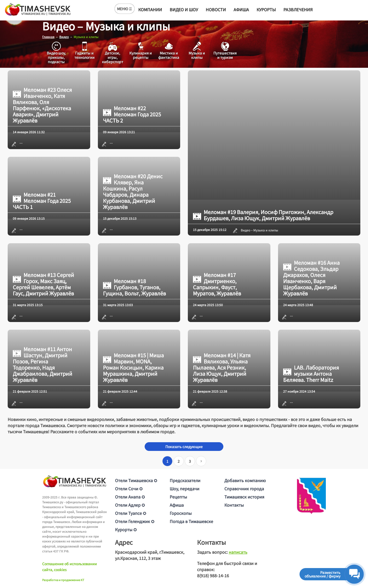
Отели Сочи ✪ (129, 489)
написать (238, 552)
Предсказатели (185, 480)
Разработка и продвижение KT (63, 580)
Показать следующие (184, 447)
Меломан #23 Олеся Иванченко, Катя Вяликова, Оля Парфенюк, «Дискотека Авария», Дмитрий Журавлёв (42, 105)
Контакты (234, 505)
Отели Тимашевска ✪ (136, 480)
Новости (216, 9)
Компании (150, 9)
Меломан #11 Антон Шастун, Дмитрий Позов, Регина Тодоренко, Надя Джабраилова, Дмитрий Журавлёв (43, 364)
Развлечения (298, 9)
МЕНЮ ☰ (125, 9)
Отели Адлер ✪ (130, 505)
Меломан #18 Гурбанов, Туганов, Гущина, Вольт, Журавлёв (134, 287)
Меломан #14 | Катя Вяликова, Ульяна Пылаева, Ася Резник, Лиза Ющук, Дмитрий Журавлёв (222, 368)
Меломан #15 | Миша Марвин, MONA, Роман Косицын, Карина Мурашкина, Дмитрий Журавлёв (133, 368)
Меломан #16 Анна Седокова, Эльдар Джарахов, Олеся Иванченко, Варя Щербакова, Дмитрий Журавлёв (311, 278)
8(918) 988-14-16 (213, 575)
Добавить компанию (245, 480)
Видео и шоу (184, 9)
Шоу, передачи (185, 489)
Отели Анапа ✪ (130, 497)
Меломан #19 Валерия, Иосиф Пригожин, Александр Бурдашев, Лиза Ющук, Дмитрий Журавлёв (263, 215)
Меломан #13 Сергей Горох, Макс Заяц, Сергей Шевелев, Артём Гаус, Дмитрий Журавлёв (43, 284)
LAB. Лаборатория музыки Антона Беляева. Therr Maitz (311, 374)
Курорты (266, 9)
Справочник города (244, 489)
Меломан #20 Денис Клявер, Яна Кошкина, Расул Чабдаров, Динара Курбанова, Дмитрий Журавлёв (133, 192)
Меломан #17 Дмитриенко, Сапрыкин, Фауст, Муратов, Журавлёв (217, 284)
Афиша (241, 9)
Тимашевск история (244, 497)
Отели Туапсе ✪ (131, 513)
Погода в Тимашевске (191, 521)
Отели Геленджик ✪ (135, 521)
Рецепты (178, 497)
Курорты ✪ (126, 529)
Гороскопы (181, 513)
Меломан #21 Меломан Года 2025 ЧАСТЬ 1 (42, 201)
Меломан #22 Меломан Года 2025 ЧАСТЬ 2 (132, 114)
